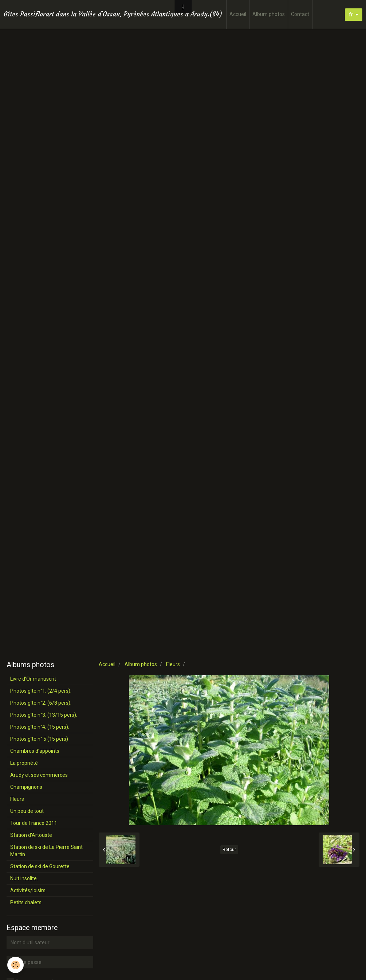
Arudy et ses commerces (39, 775)
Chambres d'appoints (35, 751)
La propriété (24, 763)
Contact (300, 14)
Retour (229, 850)
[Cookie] (15, 965)
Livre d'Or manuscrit (33, 679)
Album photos (269, 14)
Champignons (26, 787)
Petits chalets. (26, 902)
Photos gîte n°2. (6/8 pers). (41, 703)
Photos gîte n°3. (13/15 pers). (44, 715)
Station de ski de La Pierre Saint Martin (46, 851)
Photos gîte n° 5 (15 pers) (39, 739)
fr (351, 15)
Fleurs (173, 664)
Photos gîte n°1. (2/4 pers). (41, 691)
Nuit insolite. (24, 878)
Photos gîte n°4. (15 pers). (40, 727)
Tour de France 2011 (34, 823)
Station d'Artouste (31, 835)
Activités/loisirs (28, 890)
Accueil (238, 14)
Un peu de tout (27, 811)
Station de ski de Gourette (40, 866)
